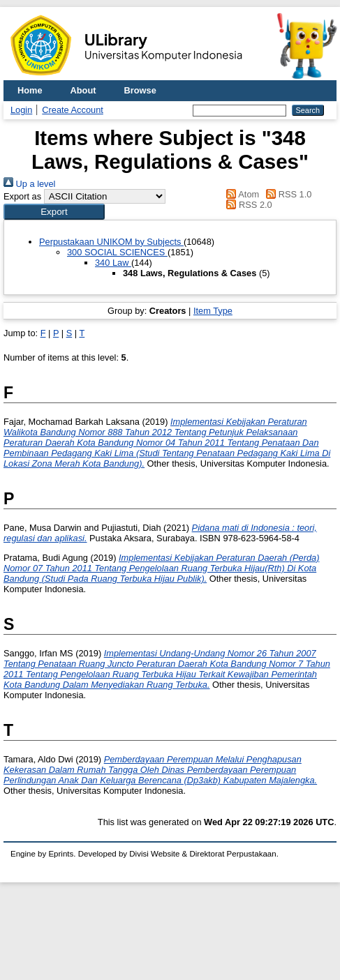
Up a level (29, 184)
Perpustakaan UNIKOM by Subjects (111, 242)
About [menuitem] (83, 90)
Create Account (73, 110)
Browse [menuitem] (140, 90)
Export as (22, 196)
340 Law (113, 263)
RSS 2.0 (247, 205)
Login (21, 110)
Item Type (213, 311)
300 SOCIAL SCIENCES (117, 252)
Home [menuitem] (30, 90)
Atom (241, 194)
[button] (54, 212)
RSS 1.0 (287, 194)
